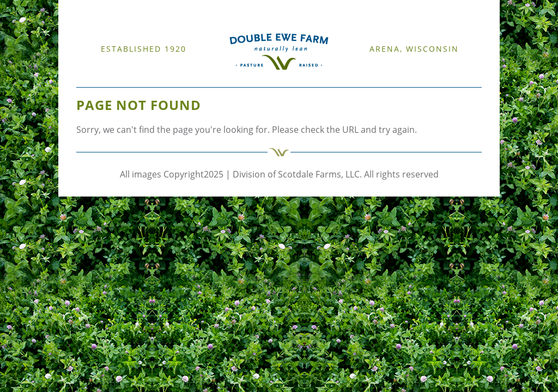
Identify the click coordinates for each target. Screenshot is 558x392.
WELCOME (92, 81)
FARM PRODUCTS (248, 81)
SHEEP (152, 81)
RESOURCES (202, 81)
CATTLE (173, 81)
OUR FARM (125, 81)
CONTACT (289, 81)
